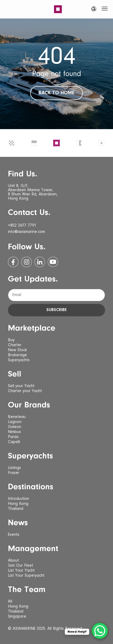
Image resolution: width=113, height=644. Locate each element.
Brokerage (17, 355)
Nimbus (14, 432)
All (10, 601)
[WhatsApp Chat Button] (100, 631)
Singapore (17, 617)
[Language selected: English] (94, 9)
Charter (15, 345)
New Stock (17, 350)
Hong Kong (18, 504)
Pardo (13, 437)
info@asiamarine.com (26, 232)
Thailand (16, 509)
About (13, 561)
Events (14, 535)
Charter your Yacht (25, 391)
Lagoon (15, 422)
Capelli (14, 442)
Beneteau (17, 417)
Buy (11, 340)
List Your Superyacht (26, 576)
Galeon (15, 427)
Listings (14, 468)
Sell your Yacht (21, 386)
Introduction (19, 499)
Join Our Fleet (21, 566)
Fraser (14, 473)
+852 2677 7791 (22, 225)
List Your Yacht (21, 571)
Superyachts (19, 360)
